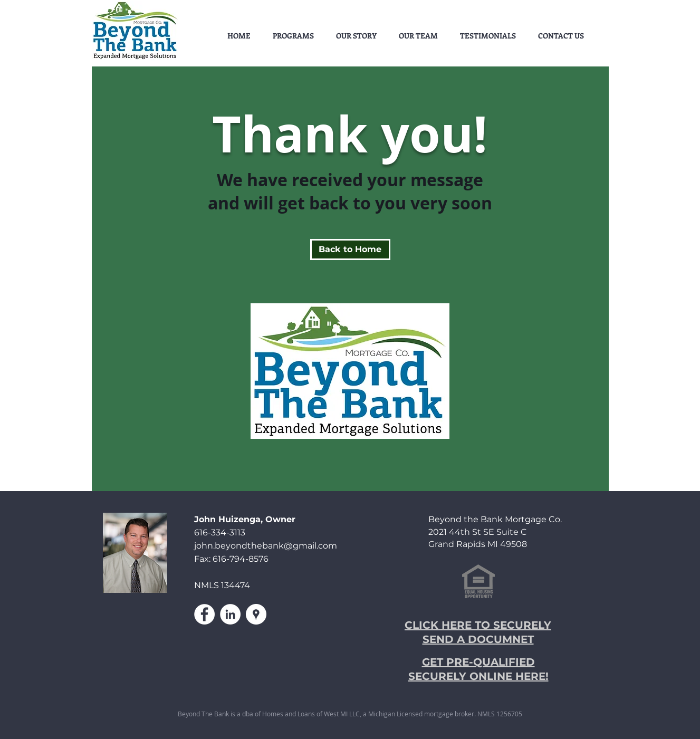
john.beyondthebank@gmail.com (266, 546)
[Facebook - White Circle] (204, 614)
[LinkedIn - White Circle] (230, 614)
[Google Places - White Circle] (256, 614)
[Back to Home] (350, 249)
